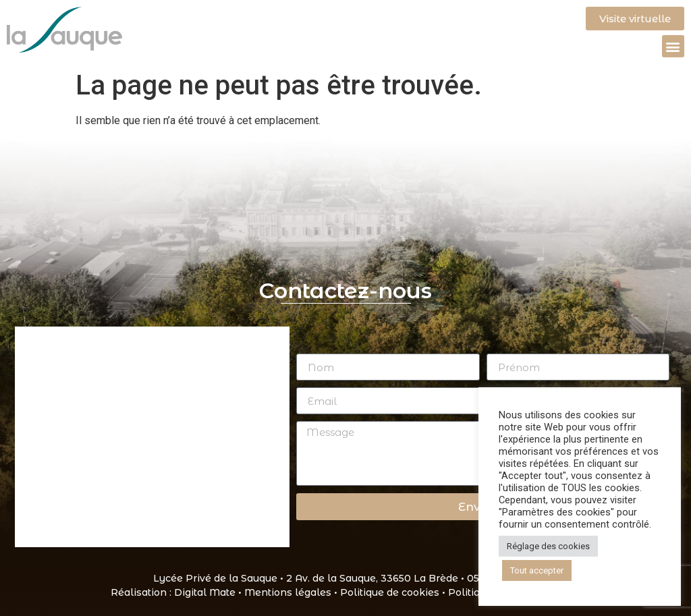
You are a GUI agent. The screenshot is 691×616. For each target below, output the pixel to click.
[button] (673, 46)
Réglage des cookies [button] (548, 546)
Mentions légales (288, 592)
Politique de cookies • (394, 592)
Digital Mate (205, 592)
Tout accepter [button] (537, 570)
